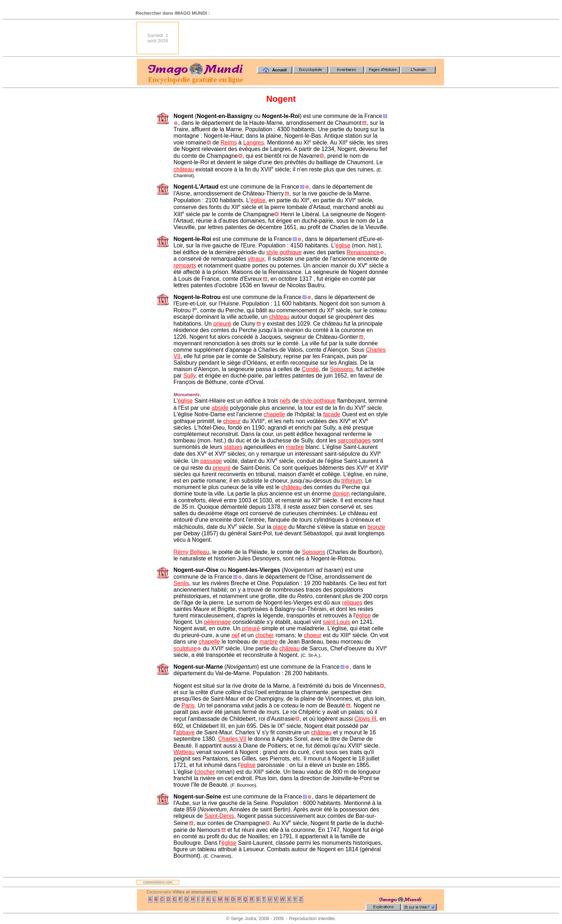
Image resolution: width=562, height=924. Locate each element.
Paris (188, 705)
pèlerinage (217, 622)
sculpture (185, 648)
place (280, 527)
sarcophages (354, 440)
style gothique (284, 252)
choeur (232, 421)
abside (220, 408)
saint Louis (337, 622)
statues (233, 447)
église (258, 200)
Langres (253, 143)
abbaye (185, 732)
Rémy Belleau (191, 552)
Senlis (181, 583)
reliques (352, 603)
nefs (285, 401)
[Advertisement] (314, 38)
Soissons (341, 369)
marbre (295, 447)
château (184, 169)
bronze (376, 527)
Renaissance (363, 252)
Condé (310, 369)
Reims (228, 143)
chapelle (275, 414)
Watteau (184, 752)
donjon (341, 494)
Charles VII (232, 739)
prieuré (222, 324)
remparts (185, 266)
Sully (190, 376)
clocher (265, 635)
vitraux (256, 259)
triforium (352, 481)
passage (211, 461)
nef (235, 635)
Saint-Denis (219, 816)
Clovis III (365, 719)
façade (332, 414)
